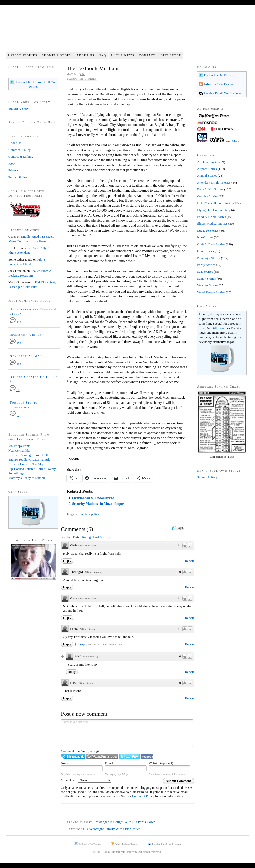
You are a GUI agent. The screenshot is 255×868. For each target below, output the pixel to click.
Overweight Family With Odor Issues (114, 829)
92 (15, 416)
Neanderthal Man (26, 356)
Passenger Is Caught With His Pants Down (125, 822)
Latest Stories (23, 55)
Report (190, 561)
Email (109, 763)
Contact (147, 55)
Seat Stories (205, 272)
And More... (234, 141)
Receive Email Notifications (222, 93)
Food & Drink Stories (211, 217)
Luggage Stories (208, 230)
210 (15, 322)
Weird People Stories (211, 292)
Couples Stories (208, 196)
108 (15, 365)
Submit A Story (57, 55)
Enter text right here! (127, 733)
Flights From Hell (127, 31)
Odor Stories (205, 251)
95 (15, 390)
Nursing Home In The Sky (26, 464)
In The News (123, 55)
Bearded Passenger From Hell (28, 455)
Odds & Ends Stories (211, 244)
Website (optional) (161, 763)
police (95, 514)
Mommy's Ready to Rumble (27, 478)
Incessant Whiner (26, 335)
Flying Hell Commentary (214, 210)
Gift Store (171, 55)
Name (65, 763)
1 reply (83, 644)
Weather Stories (208, 285)
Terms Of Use (18, 177)
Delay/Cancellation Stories (215, 203)
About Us (85, 55)
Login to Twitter (130, 756)
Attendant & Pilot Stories (214, 182)
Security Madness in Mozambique (98, 504)
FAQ (103, 55)
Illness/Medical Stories (212, 224)
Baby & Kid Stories (210, 189)
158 (15, 343)
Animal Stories (207, 176)
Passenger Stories (209, 258)
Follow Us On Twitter (218, 75)
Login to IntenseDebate (73, 756)
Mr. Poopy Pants (19, 446)
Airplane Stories (83, 79)
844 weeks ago (88, 545)
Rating (86, 537)
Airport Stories (207, 169)
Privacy (13, 170)
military (85, 514)
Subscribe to (86, 780)
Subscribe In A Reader (218, 84)
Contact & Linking (21, 157)
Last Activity (102, 537)
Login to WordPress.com (102, 756)
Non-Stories (205, 237)
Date (76, 537)
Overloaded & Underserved (93, 498)
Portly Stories (206, 265)
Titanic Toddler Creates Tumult (29, 460)
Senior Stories (206, 278)
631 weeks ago (86, 683)
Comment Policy (143, 796)
